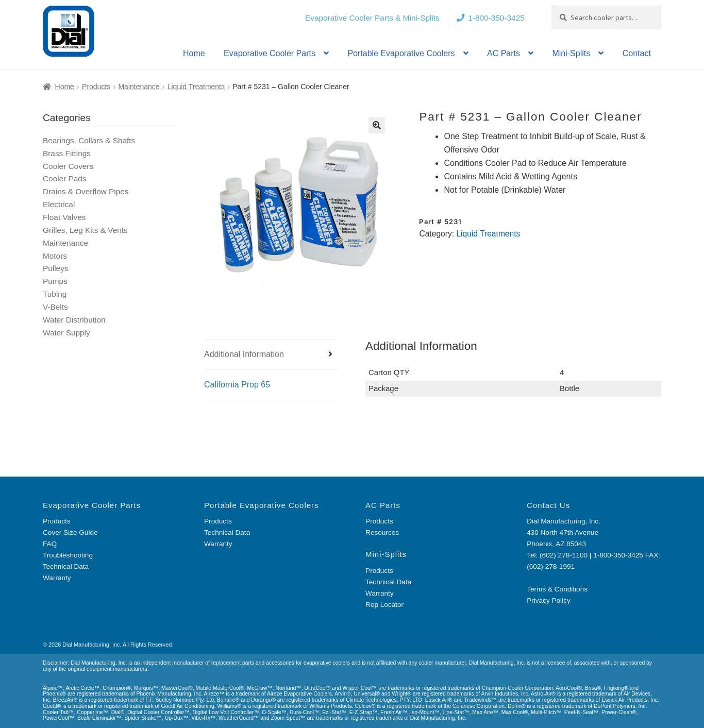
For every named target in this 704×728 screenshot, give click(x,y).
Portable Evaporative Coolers (401, 53)
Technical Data (66, 566)
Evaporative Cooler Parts (270, 53)
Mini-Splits (571, 53)
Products (96, 87)
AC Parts (504, 53)
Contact (637, 53)
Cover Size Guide (70, 532)
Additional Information (244, 354)
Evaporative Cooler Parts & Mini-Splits (372, 18)
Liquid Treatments (196, 87)
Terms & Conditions (557, 589)
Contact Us (548, 505)
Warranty (57, 578)
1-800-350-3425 (496, 18)
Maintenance (139, 87)
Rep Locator (384, 605)
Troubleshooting (68, 555)
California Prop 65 (237, 385)
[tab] (271, 355)
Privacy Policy (549, 600)
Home (194, 53)
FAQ (50, 544)
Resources (382, 532)
